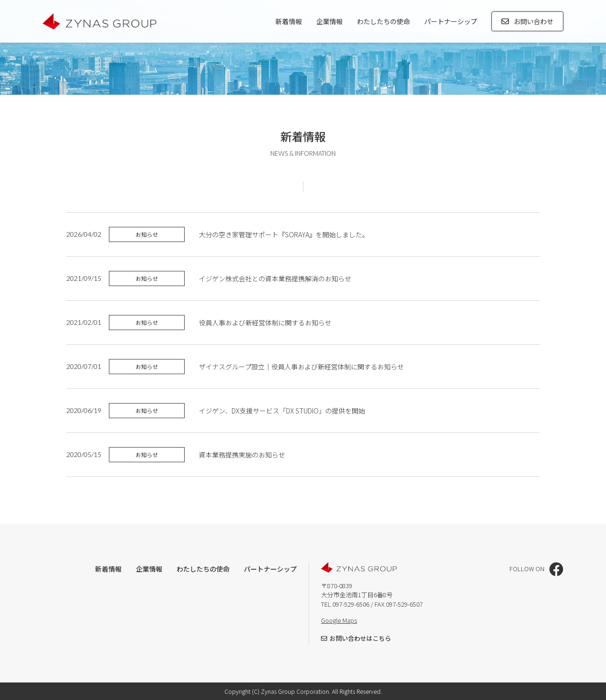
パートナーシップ (451, 21)
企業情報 (330, 21)
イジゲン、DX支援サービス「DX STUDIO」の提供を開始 (282, 411)
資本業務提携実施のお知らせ (243, 455)
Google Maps (339, 620)
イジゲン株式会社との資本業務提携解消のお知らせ (275, 278)
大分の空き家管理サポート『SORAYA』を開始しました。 (284, 234)
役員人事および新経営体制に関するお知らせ (265, 323)
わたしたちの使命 (383, 21)
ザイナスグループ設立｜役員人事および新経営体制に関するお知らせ (301, 367)
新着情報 (289, 21)
